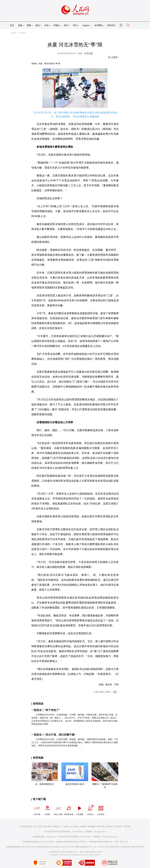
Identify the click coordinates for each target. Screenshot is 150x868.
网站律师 (110, 827)
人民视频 (79, 810)
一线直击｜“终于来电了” (46, 710)
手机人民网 (58, 810)
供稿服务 (83, 827)
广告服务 (65, 827)
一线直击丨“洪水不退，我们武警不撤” (53, 735)
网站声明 (101, 827)
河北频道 (22, 33)
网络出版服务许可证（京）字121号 (90, 847)
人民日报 (37, 810)
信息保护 (118, 827)
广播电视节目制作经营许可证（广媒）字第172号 (108, 842)
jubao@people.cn (100, 832)
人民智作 (101, 810)
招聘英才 (56, 827)
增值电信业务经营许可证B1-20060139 (71, 842)
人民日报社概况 (25, 827)
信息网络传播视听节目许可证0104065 (21, 847)
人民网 (13, 33)
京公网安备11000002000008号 (132, 847)
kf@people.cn (52, 837)
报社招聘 (48, 827)
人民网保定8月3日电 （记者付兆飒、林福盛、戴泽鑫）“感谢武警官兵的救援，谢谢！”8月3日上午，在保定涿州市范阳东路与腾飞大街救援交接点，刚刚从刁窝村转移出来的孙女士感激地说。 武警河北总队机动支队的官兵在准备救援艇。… (75, 742)
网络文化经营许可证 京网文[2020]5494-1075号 (56, 847)
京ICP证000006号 (112, 847)
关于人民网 (38, 827)
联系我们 (127, 827)
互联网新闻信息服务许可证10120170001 (38, 842)
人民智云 (90, 810)
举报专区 (111, 25)
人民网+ (47, 810)
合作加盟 (74, 827)
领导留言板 (69, 810)
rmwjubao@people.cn (110, 837)
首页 (12, 25)
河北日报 (89, 53)
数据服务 (92, 827)
